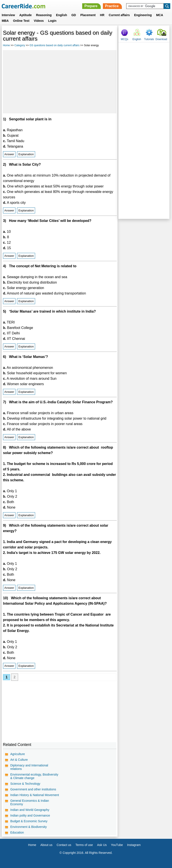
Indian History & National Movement (35, 795)
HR (102, 15)
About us (46, 845)
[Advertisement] (60, 82)
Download (161, 39)
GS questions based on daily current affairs (54, 45)
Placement (88, 15)
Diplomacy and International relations (29, 767)
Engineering (143, 15)
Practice (112, 6)
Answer (9, 154)
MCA (160, 15)
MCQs (124, 39)
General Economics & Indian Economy (30, 802)
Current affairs (119, 15)
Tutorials (149, 39)
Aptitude (26, 15)
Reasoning (44, 15)
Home (6, 45)
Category (20, 45)
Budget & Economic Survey (29, 821)
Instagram (134, 845)
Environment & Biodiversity (28, 827)
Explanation (26, 154)
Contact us (64, 845)
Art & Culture (19, 760)
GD (74, 15)
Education (17, 832)
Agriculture (18, 754)
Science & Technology (25, 784)
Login (52, 21)
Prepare (91, 6)
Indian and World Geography (30, 810)
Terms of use (84, 845)
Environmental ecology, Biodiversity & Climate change (34, 776)
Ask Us (102, 845)
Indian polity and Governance (30, 815)
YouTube (117, 845)
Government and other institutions (33, 789)
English (62, 15)
